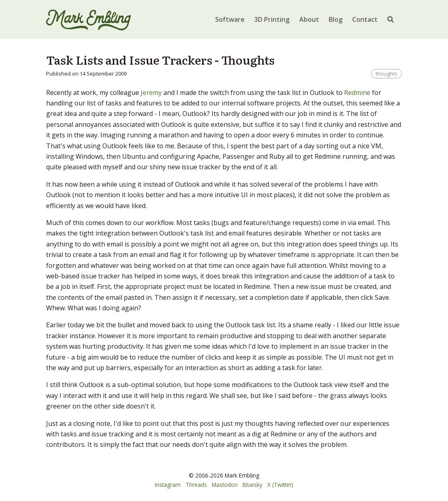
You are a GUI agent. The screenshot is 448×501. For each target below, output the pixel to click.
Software (230, 19)
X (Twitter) (280, 485)
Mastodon (225, 485)
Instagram (168, 485)
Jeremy (151, 93)
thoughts (387, 74)
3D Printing (272, 19)
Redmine (357, 93)
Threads (196, 485)
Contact (365, 19)
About (309, 19)
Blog (336, 19)
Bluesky (253, 485)
